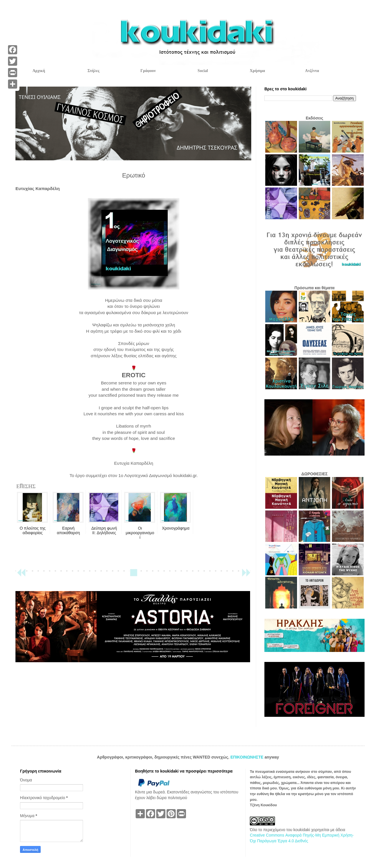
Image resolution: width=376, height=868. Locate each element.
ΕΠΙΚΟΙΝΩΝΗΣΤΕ (247, 757)
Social (203, 71)
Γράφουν (148, 71)
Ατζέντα (312, 71)
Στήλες (94, 71)
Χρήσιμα (257, 71)
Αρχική (39, 71)
